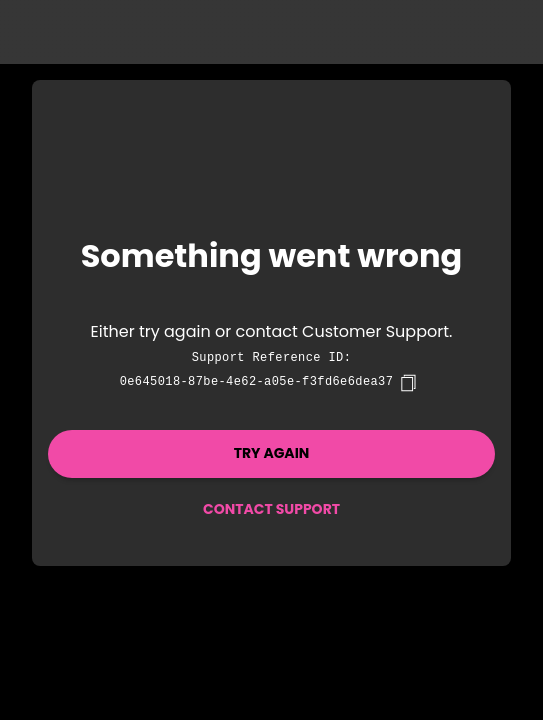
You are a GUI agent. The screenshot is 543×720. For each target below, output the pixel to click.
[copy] (408, 383)
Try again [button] (272, 453)
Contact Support (271, 509)
